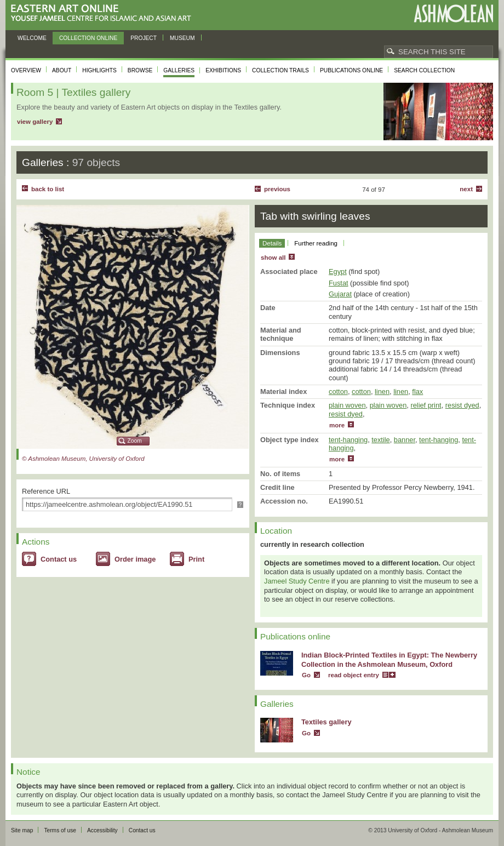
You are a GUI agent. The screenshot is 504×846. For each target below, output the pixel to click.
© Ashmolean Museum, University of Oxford (83, 459)
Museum (182, 38)
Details (272, 243)
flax (417, 391)
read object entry (354, 675)
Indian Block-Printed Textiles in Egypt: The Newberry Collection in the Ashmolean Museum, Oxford (389, 660)
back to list (48, 189)
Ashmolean (453, 13)
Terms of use (60, 830)
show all (273, 258)
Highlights (99, 70)
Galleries (179, 70)
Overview (26, 70)
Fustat (339, 283)
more (337, 425)
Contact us (59, 559)
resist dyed (462, 405)
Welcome (32, 38)
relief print (426, 405)
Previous (277, 189)
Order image (135, 559)
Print (196, 559)
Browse (140, 70)
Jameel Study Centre (297, 581)
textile (380, 440)
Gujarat (340, 294)
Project (144, 38)
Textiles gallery (327, 722)
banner (405, 440)
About (62, 70)
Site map (22, 830)
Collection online (88, 38)
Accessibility (102, 830)
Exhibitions (223, 70)
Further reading (316, 243)
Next (466, 189)
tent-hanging (348, 440)
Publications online (351, 70)
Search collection (424, 70)
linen (382, 391)
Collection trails (280, 70)
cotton (338, 391)
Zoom (135, 441)
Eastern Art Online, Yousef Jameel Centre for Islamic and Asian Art (104, 13)
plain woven (347, 405)
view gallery (35, 122)
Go (306, 675)
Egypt (338, 271)
